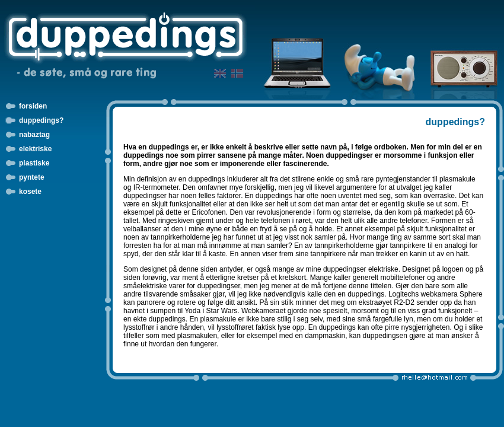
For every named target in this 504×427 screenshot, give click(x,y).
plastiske (34, 163)
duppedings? (41, 120)
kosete (30, 192)
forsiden (33, 106)
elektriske (35, 149)
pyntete (32, 177)
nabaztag (34, 135)
